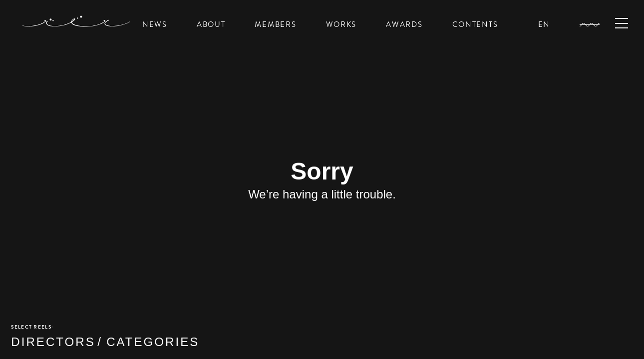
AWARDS (404, 24)
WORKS (341, 24)
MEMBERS (275, 24)
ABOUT (211, 24)
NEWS (155, 24)
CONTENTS (475, 24)
